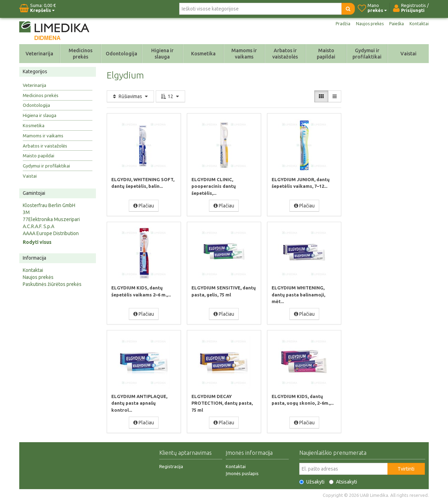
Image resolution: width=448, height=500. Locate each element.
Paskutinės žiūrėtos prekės (52, 284)
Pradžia (337, 24)
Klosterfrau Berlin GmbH (49, 205)
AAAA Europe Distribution (51, 233)
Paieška (395, 24)
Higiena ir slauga (162, 54)
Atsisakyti (343, 481)
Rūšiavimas (130, 96)
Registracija (171, 465)
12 (170, 96)
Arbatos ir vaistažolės (285, 54)
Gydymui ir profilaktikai (367, 54)
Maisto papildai (326, 54)
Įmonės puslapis (242, 472)
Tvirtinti (406, 468)
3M (26, 212)
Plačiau (144, 205)
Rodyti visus (37, 242)
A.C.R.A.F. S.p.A (38, 226)
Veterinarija (39, 54)
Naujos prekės (366, 24)
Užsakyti (312, 481)
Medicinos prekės (80, 54)
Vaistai (408, 54)
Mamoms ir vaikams (244, 54)
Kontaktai (419, 24)
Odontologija (121, 54)
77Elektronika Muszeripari (51, 219)
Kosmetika (203, 54)
